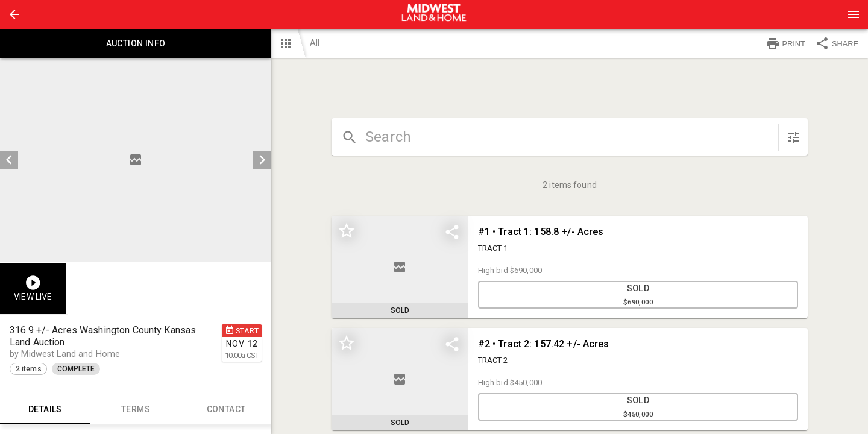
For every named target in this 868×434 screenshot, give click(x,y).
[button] (14, 14)
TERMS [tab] (136, 410)
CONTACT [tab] (226, 410)
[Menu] (854, 14)
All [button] (315, 43)
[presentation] (434, 14)
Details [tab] (45, 410)
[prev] (9, 160)
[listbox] (136, 160)
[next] (262, 160)
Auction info (136, 43)
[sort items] (793, 137)
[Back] (14, 14)
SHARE (837, 43)
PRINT (785, 43)
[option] (136, 160)
